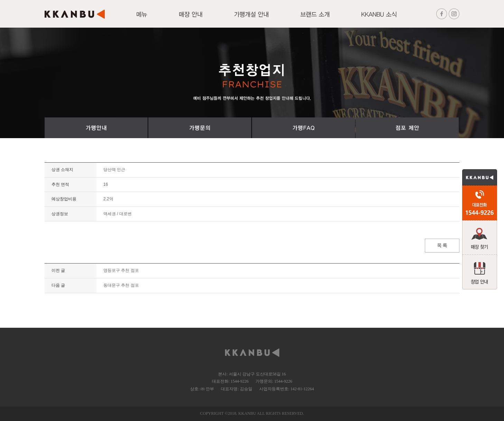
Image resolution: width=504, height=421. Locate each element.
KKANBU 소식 (379, 18)
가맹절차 (96, 128)
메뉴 (142, 18)
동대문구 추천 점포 (121, 285)
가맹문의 (200, 128)
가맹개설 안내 (251, 18)
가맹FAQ (304, 128)
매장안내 (191, 18)
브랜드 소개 (315, 18)
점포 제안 (407, 128)
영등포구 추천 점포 (121, 270)
